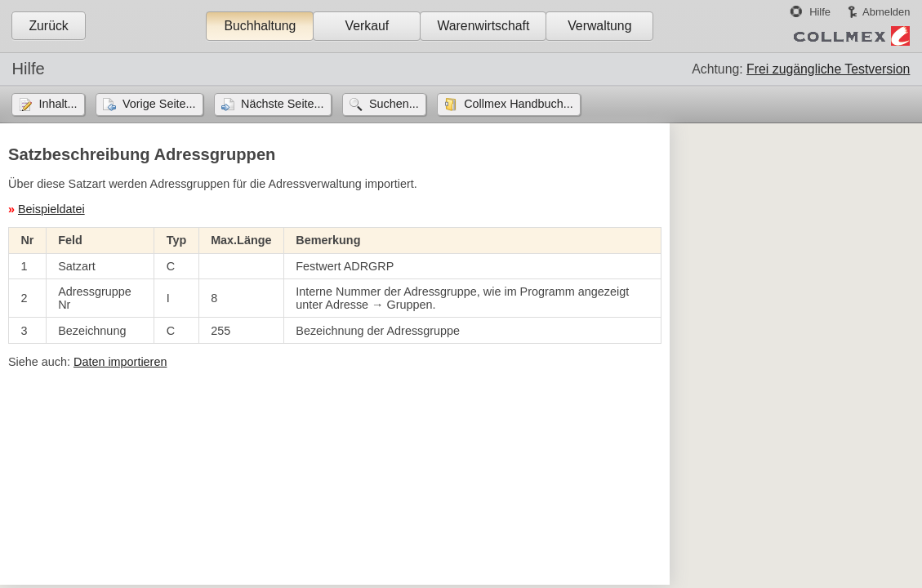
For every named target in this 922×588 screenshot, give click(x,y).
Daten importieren (120, 362)
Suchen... (394, 104)
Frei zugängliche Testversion (828, 69)
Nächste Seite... (283, 104)
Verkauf (367, 26)
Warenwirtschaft (483, 26)
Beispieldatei (51, 209)
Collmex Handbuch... (519, 104)
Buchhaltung (260, 26)
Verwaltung (599, 26)
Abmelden (886, 12)
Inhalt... (58, 104)
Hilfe (820, 12)
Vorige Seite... (159, 104)
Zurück (48, 26)
